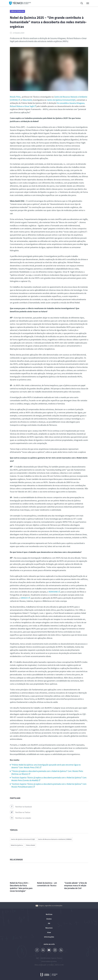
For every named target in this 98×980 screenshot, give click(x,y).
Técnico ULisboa (20, 3)
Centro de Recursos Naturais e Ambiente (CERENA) (55, 839)
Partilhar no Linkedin (20, 818)
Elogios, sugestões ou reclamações (49, 906)
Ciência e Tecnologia (17, 11)
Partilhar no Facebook (21, 807)
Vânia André (27, 100)
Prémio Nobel (30, 845)
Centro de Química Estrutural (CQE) (61, 100)
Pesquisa (82, 4)
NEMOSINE (53, 592)
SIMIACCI (24, 598)
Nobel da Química (17, 845)
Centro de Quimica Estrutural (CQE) (23, 839)
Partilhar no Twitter (20, 812)
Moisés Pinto (15, 97)
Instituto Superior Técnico (54, 958)
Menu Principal (88, 4)
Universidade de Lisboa (49, 961)
